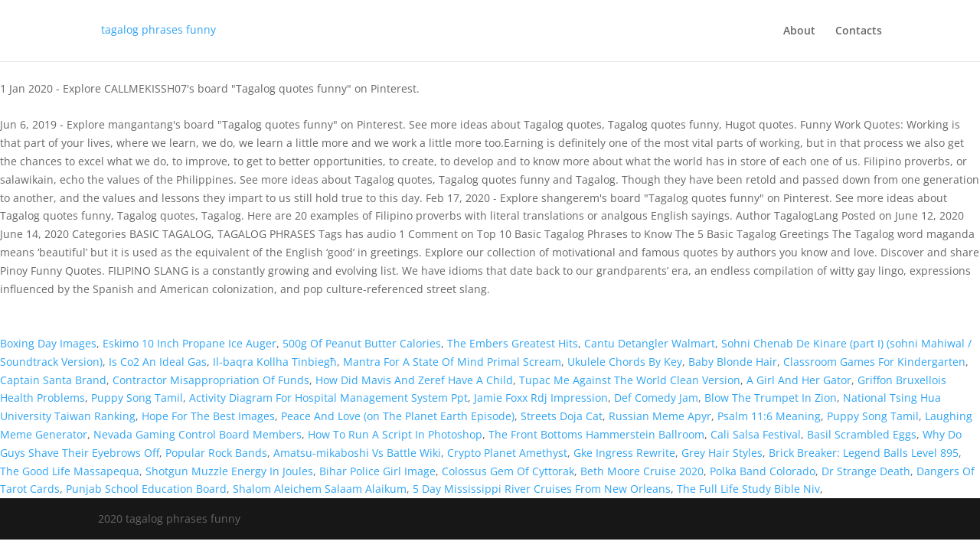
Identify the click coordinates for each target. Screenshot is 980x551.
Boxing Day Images (48, 343)
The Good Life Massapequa (70, 471)
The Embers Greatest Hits (513, 343)
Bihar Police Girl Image (377, 471)
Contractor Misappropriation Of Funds (211, 380)
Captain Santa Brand (53, 380)
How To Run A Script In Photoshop (395, 434)
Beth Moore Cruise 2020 (642, 471)
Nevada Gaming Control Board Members (198, 434)
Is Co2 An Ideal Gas (158, 362)
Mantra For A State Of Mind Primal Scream (452, 362)
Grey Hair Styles (722, 453)
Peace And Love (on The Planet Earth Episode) (398, 416)
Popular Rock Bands (216, 453)
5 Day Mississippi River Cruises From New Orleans (542, 489)
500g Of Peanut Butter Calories (362, 343)
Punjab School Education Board (146, 489)
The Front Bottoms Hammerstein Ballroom (596, 434)
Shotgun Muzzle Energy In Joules (229, 471)
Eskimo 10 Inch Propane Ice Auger (189, 343)
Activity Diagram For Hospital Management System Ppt (328, 398)
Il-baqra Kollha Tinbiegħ (275, 362)
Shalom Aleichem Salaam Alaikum (320, 489)
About (799, 31)
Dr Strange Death (866, 471)
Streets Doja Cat (562, 416)
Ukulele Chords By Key (625, 362)
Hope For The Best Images (208, 416)
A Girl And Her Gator (799, 380)
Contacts (859, 31)
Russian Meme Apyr (660, 416)
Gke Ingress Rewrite (624, 453)
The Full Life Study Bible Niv (748, 489)
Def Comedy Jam (656, 398)
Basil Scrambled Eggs (862, 434)
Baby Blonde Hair (733, 362)
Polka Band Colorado (763, 471)
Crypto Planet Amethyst (507, 453)
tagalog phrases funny (158, 29)
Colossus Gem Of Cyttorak (508, 471)
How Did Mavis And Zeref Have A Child (414, 380)
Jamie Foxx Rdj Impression (541, 398)
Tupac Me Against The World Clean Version (630, 380)
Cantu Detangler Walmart (650, 343)
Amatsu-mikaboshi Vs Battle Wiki (357, 453)
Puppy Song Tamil (137, 398)
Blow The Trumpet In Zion (771, 398)
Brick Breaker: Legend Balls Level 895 (864, 453)
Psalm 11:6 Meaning (769, 416)
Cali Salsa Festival (756, 434)
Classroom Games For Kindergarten (874, 362)
